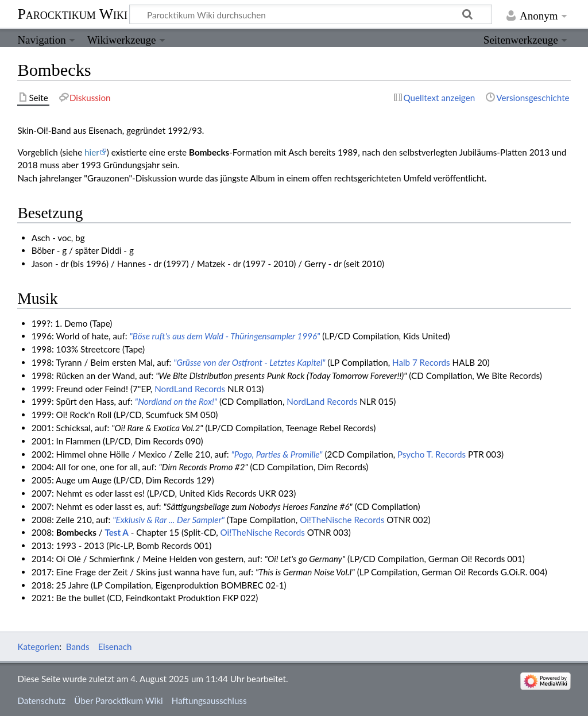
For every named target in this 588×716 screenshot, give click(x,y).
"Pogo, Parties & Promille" (277, 454)
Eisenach (115, 647)
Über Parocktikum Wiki (118, 700)
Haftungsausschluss (209, 700)
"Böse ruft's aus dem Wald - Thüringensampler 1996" (225, 336)
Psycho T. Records (432, 454)
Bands (78, 647)
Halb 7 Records (421, 362)
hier (92, 152)
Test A (116, 532)
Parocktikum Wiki (72, 13)
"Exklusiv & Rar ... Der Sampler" (169, 520)
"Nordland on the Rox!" (176, 401)
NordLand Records (190, 389)
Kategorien (38, 647)
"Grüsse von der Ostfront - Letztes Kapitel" (249, 362)
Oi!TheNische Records (342, 520)
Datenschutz (41, 700)
